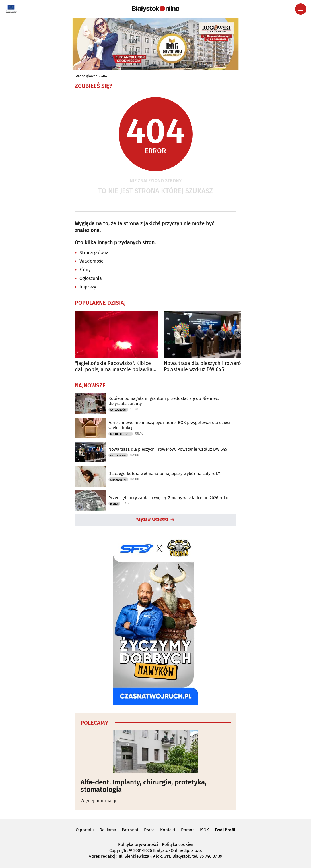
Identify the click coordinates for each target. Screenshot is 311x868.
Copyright (119, 850)
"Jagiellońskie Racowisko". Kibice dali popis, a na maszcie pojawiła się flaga (114, 366)
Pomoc (188, 830)
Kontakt (168, 830)
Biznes (114, 504)
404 (104, 76)
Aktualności (118, 410)
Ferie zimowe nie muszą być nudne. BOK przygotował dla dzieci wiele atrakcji (169, 425)
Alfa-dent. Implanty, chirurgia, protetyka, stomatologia (144, 786)
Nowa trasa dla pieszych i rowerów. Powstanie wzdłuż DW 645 (205, 366)
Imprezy (88, 287)
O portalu (85, 830)
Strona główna (86, 76)
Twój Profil (225, 830)
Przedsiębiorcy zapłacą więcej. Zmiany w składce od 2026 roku (168, 498)
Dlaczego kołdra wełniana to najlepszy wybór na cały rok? (164, 474)
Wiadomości (92, 261)
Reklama (108, 830)
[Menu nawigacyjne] (301, 9)
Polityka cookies (178, 844)
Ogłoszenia (91, 278)
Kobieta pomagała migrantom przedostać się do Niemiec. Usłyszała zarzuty (164, 401)
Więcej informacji (98, 801)
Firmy (85, 270)
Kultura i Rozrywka (121, 434)
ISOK (204, 830)
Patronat (130, 830)
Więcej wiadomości (152, 520)
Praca (149, 830)
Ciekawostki (118, 480)
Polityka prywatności (138, 844)
